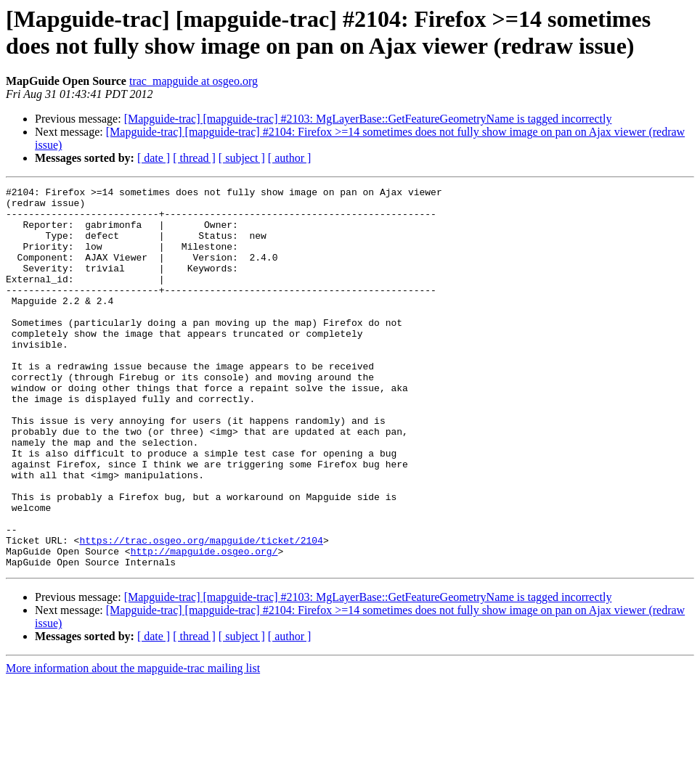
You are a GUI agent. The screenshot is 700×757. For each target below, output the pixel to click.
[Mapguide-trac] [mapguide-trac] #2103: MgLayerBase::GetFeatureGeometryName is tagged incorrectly (368, 119)
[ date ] (154, 158)
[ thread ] (194, 158)
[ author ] (290, 158)
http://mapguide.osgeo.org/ (204, 625)
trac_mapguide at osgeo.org (194, 81)
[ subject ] (242, 158)
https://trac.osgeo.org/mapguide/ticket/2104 (201, 612)
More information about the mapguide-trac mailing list (133, 744)
